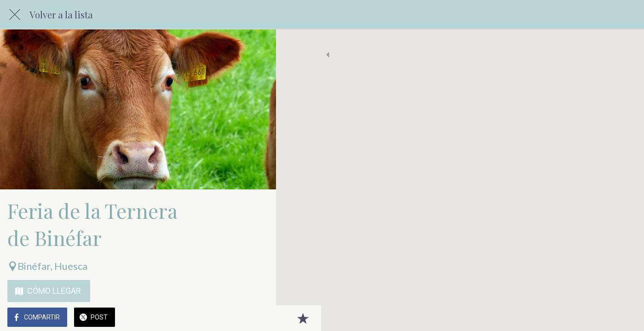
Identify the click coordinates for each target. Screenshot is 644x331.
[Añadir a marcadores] (258, 318)
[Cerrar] (15, 15)
